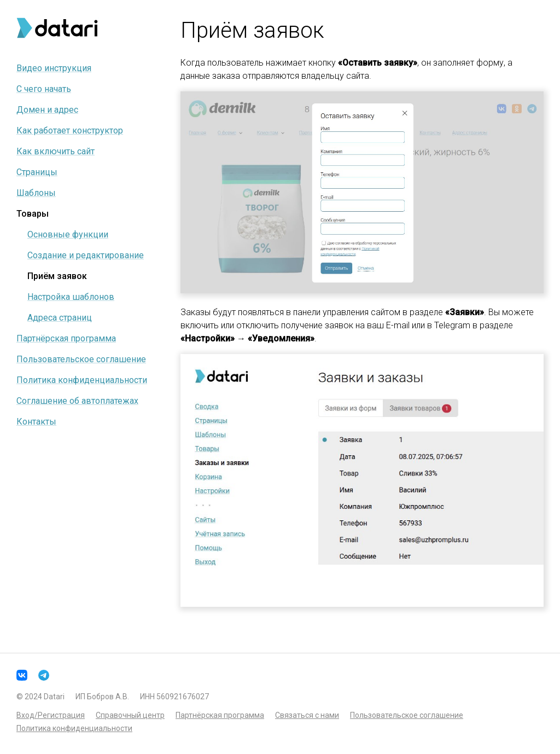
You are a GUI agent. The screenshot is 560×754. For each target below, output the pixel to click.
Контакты (36, 422)
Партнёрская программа (66, 338)
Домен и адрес (47, 110)
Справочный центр (130, 715)
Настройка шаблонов (71, 297)
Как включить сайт (56, 151)
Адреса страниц (60, 318)
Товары (33, 214)
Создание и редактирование (86, 255)
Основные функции (68, 234)
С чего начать (44, 89)
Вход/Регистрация (51, 715)
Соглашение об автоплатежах (77, 401)
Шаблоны (36, 193)
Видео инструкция (54, 68)
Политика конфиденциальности (82, 380)
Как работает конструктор (70, 130)
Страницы (37, 172)
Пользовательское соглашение (81, 359)
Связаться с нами (307, 715)
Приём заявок (57, 276)
